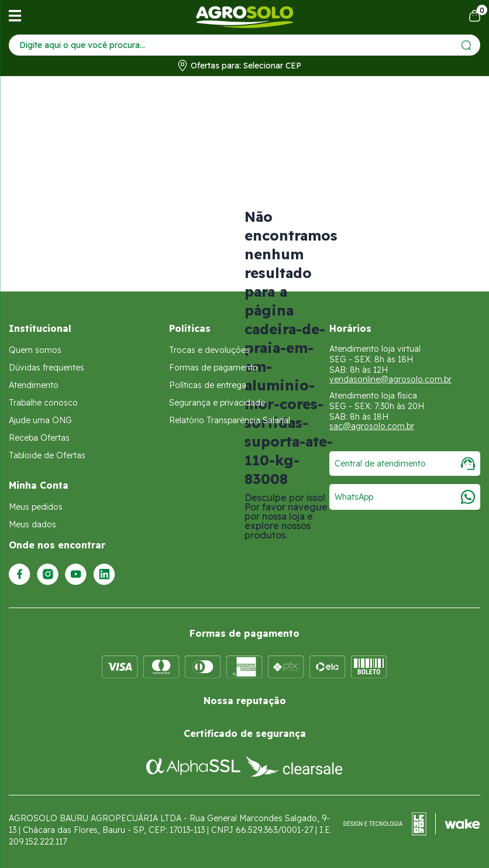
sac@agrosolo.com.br (372, 426)
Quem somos (35, 350)
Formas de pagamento (213, 368)
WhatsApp (405, 497)
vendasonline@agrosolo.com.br (390, 379)
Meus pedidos (36, 507)
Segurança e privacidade (217, 403)
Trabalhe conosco (43, 403)
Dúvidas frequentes (47, 368)
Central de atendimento (405, 464)
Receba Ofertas (39, 438)
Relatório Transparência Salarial (230, 420)
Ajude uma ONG (40, 420)
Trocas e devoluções (209, 350)
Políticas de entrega (208, 385)
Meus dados (32, 524)
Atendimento (34, 385)
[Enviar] (466, 45)
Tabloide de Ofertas (47, 455)
